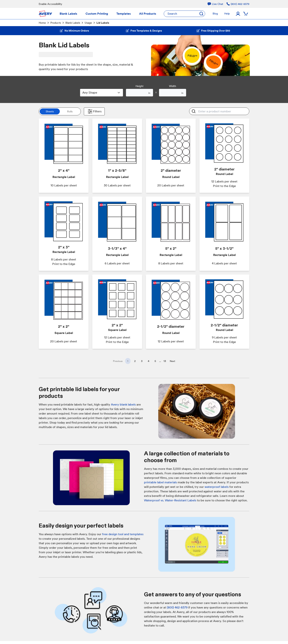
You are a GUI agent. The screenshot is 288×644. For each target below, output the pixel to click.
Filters (94, 111)
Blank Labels (73, 23)
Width (173, 86)
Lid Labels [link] (103, 23)
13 (165, 361)
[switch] (60, 111)
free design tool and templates (123, 534)
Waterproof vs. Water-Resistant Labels (170, 500)
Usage (88, 23)
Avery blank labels (123, 404)
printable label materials (160, 482)
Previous (118, 361)
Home (42, 23)
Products (56, 23)
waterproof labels (217, 487)
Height (139, 86)
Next (172, 361)
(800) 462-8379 (177, 607)
